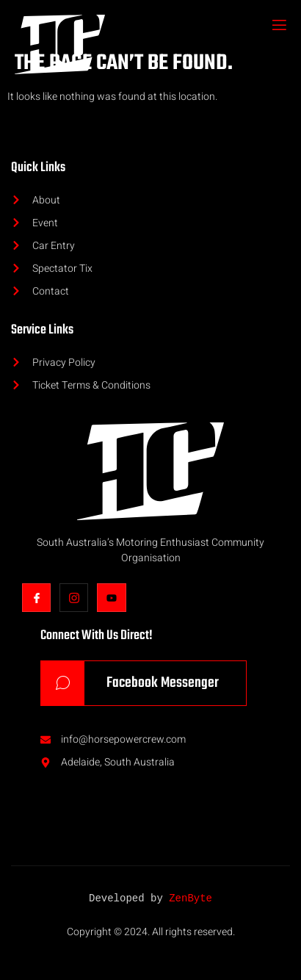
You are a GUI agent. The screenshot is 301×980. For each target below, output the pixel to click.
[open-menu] (278, 26)
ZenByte (191, 899)
